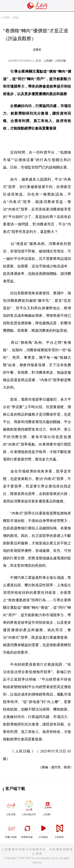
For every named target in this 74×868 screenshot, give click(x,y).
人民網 (5, 18)
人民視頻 (43, 830)
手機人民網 (11, 830)
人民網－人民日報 (55, 61)
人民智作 (60, 830)
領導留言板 (27, 830)
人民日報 (11, 807)
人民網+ (48, 807)
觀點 (16, 18)
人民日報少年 (29, 807)
